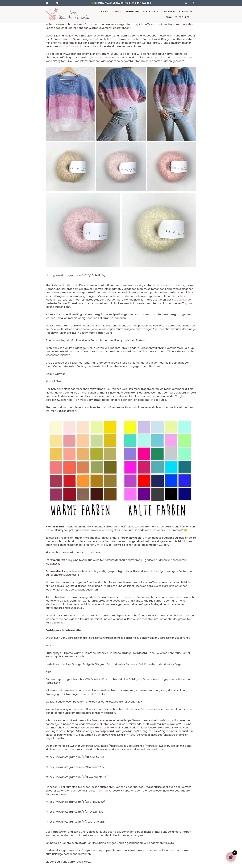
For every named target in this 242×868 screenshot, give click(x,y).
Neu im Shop (132, 13)
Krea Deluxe (159, 61)
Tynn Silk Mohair (98, 61)
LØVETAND (158, 289)
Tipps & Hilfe (182, 19)
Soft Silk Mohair (183, 61)
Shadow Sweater (69, 50)
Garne (115, 13)
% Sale (105, 13)
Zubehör (167, 13)
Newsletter (186, 13)
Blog (169, 19)
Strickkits (149, 13)
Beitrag (103, 794)
